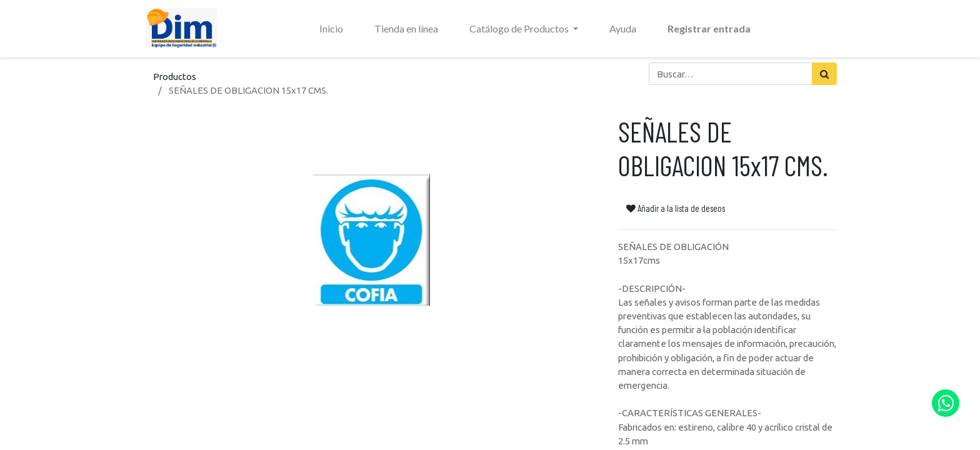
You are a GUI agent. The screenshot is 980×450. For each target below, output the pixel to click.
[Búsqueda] (824, 74)
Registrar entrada (709, 28)
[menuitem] (331, 29)
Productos (175, 77)
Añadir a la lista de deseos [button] (676, 208)
